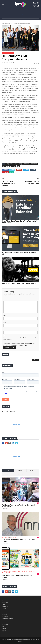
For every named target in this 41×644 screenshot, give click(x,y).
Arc (7, 164)
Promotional (5, 602)
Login (34, 6)
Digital (33, 471)
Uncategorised (19, 503)
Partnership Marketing (14, 572)
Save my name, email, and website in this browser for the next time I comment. (20, 339)
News (12, 53)
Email (5, 322)
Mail (12, 172)
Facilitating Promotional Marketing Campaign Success (18, 540)
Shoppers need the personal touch (32, 182)
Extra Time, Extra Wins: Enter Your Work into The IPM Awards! (20, 222)
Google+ (19, 170)
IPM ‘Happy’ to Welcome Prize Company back (19, 283)
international (34, 164)
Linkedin (26, 170)
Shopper (4, 628)
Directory (4, 608)
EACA (16, 164)
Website (6, 329)
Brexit (20, 471)
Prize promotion (25, 572)
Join (35, 3)
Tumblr (33, 170)
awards (11, 164)
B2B (3, 626)
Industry (4, 630)
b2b (8, 471)
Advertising (5, 606)
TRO (18, 166)
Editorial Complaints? (7, 618)
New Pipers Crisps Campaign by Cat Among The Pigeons (19, 576)
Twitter (12, 170)
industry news (26, 164)
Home (3, 24)
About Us (4, 614)
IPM (3, 166)
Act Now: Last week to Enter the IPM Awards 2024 (19, 253)
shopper (20, 474)
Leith (14, 166)
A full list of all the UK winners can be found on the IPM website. (18, 117)
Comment (6, 299)
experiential (7, 503)
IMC (20, 164)
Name (5, 315)
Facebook (5, 170)
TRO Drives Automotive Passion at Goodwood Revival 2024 (18, 506)
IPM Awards (9, 166)
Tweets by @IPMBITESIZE (9, 411)
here (31, 343)
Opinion (14, 537)
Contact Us (5, 616)
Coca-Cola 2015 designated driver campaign (9, 183)
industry (8, 24)
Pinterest (5, 172)
